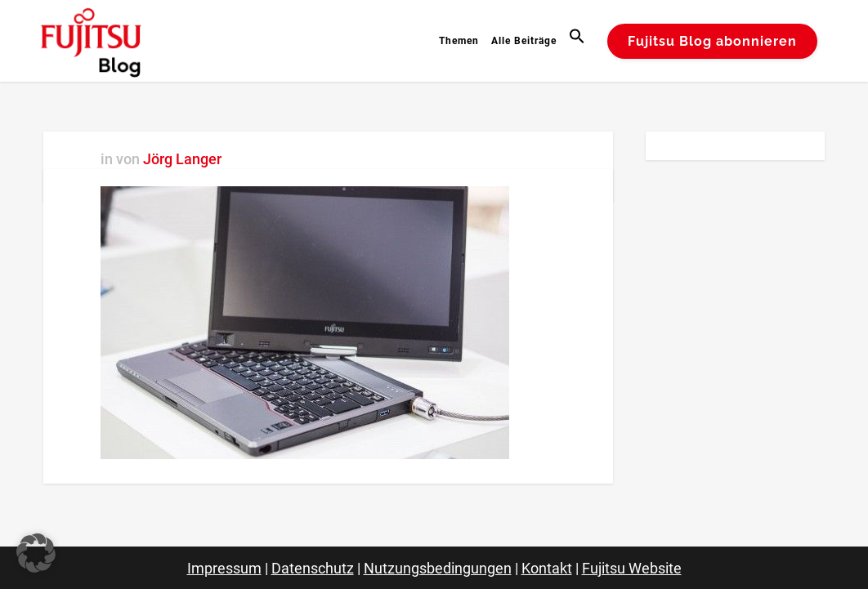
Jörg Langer (182, 159)
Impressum (224, 568)
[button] (579, 41)
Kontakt (547, 568)
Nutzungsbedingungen (438, 568)
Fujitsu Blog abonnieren (712, 41)
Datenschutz (313, 568)
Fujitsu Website (632, 568)
